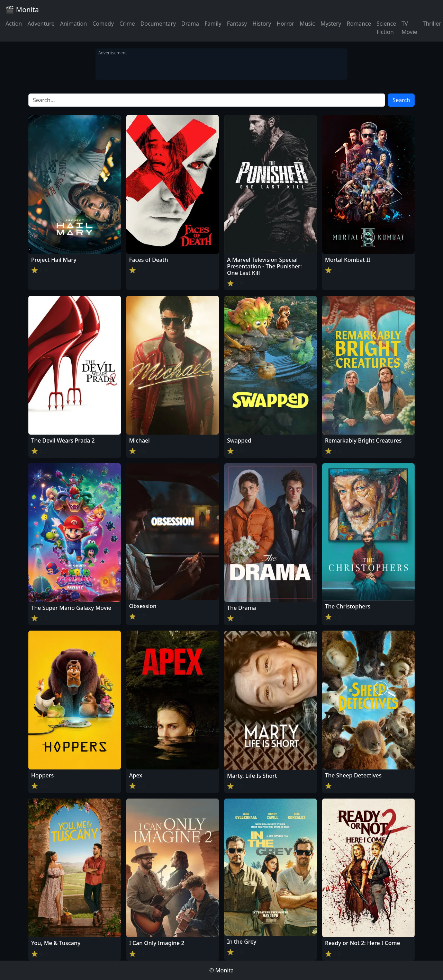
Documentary (158, 24)
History (262, 24)
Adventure (41, 24)
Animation (73, 24)
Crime (127, 24)
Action (14, 24)
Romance (359, 24)
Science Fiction (386, 28)
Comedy (103, 24)
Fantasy (237, 24)
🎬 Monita (22, 10)
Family (213, 24)
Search (401, 100)
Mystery (331, 24)
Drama (190, 24)
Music (307, 24)
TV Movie (409, 28)
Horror (285, 24)
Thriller (432, 24)
